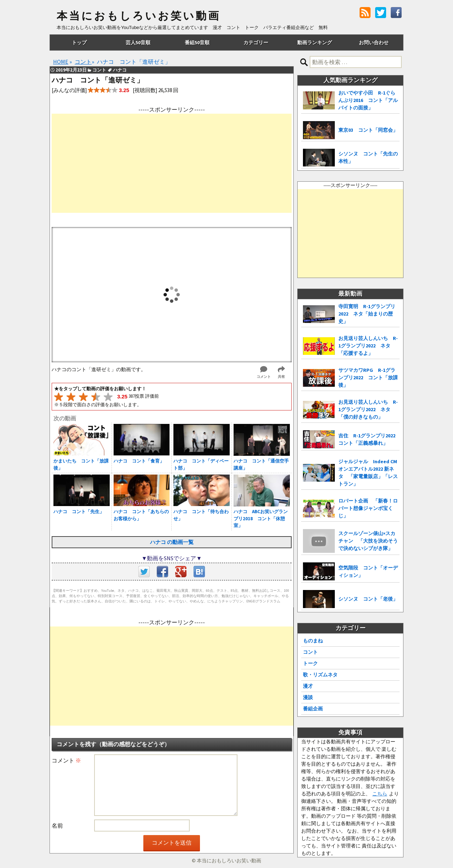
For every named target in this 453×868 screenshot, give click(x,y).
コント (310, 652)
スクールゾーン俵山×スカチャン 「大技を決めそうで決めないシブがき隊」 (368, 541)
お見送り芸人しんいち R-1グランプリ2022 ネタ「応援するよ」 (368, 346)
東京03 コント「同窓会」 (368, 130)
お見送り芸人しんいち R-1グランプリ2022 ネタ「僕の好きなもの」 (368, 409)
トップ (79, 42)
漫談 (308, 697)
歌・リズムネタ (320, 675)
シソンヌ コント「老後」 (368, 599)
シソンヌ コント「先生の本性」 (368, 157)
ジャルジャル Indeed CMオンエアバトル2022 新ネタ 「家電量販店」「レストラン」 (368, 473)
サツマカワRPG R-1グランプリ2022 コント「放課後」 (368, 378)
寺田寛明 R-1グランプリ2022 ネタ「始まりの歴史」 (367, 314)
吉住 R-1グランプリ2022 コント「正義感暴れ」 (369, 439)
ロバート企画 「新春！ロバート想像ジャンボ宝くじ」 (368, 508)
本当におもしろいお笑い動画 (139, 16)
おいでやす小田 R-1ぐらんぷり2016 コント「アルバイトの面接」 (368, 100)
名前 (57, 826)
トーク (310, 663)
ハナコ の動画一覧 (172, 542)
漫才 (308, 686)
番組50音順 (197, 42)
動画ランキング (315, 42)
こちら (380, 794)
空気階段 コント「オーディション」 (368, 571)
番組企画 (313, 709)
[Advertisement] (172, 163)
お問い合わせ (374, 42)
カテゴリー (256, 42)
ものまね (313, 641)
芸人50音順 (138, 42)
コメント (66, 760)
